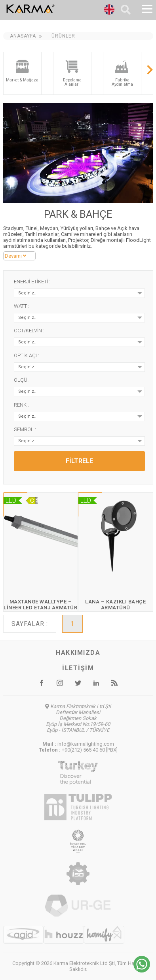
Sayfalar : (30, 624)
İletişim (78, 668)
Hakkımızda (78, 653)
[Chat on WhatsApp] (142, 970)
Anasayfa (23, 36)
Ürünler (63, 36)
